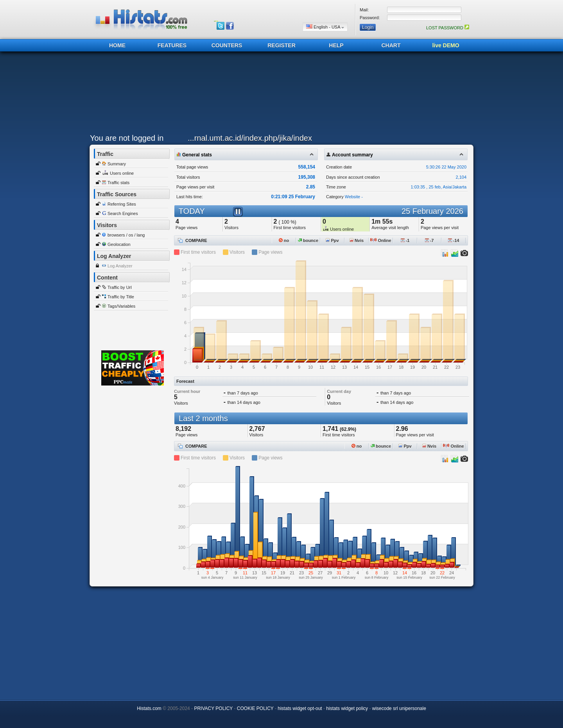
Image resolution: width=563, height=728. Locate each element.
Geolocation (119, 244)
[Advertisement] (280, 95)
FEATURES (172, 45)
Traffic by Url (120, 287)
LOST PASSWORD (448, 28)
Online (381, 240)
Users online (122, 173)
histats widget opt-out (300, 708)
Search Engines (123, 213)
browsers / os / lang (126, 235)
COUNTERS (227, 45)
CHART (391, 45)
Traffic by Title (121, 297)
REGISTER (281, 45)
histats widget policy (347, 708)
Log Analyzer (120, 266)
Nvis (357, 240)
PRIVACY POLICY (213, 708)
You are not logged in (127, 138)
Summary (117, 164)
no (284, 240)
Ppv (332, 240)
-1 (405, 240)
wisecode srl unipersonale (399, 708)
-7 (429, 240)
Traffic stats (118, 183)
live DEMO (446, 45)
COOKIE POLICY (255, 708)
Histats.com (149, 708)
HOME (117, 45)
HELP (336, 45)
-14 (454, 240)
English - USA (325, 27)
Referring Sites (122, 204)
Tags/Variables (121, 306)
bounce (308, 240)
